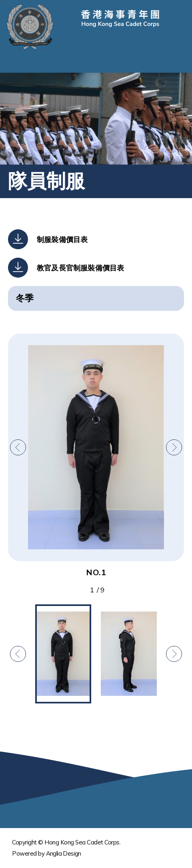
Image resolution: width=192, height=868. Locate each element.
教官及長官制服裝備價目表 (80, 268)
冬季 (25, 298)
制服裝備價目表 (62, 239)
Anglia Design (64, 853)
